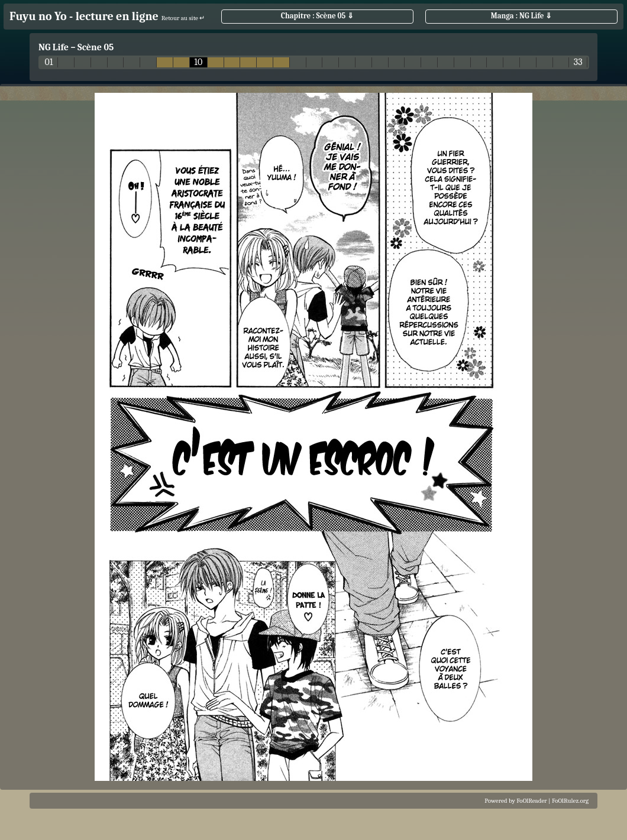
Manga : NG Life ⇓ (522, 16)
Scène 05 (96, 47)
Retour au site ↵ (183, 18)
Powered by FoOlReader (516, 801)
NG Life (54, 47)
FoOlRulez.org (570, 801)
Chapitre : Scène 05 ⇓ (317, 16)
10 (198, 62)
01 (49, 62)
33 (578, 62)
